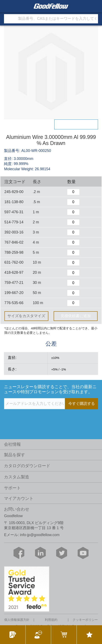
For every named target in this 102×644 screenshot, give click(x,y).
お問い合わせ (17, 509)
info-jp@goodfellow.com (40, 535)
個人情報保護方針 (17, 620)
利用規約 (51, 620)
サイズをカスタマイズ (26, 316)
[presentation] (36, 418)
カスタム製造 (17, 477)
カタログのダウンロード (27, 466)
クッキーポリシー (85, 620)
